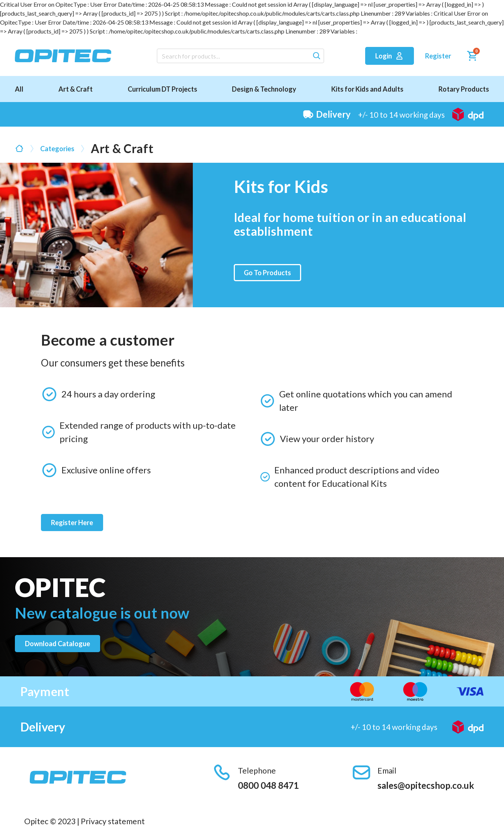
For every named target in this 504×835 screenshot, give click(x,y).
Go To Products (267, 273)
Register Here (72, 523)
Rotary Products (464, 89)
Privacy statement (113, 821)
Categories (57, 149)
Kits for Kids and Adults (367, 89)
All (19, 89)
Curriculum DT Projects (162, 89)
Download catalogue (58, 644)
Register (438, 56)
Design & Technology (264, 89)
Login (390, 56)
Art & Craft (76, 89)
